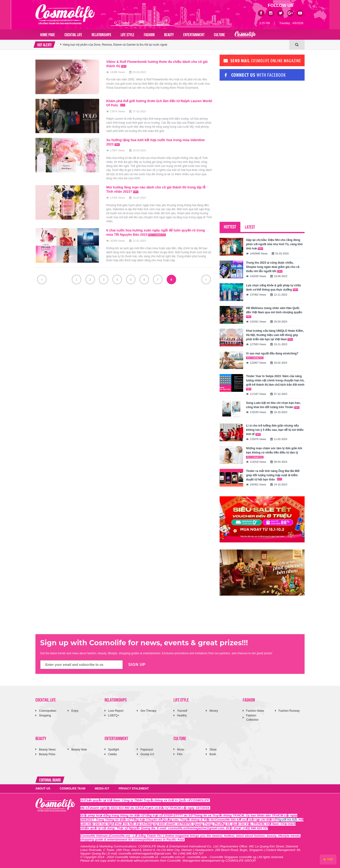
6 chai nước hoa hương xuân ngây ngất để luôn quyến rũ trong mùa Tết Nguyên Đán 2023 (156, 232)
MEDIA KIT (102, 789)
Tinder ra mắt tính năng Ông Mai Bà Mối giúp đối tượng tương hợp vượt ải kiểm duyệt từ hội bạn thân (273, 475)
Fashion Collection (253, 718)
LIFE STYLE (127, 34)
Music (181, 750)
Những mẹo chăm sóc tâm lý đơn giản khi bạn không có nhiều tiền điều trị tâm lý (274, 452)
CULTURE (219, 34)
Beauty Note (79, 750)
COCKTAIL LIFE (73, 34)
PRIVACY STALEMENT (134, 789)
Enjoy (75, 711)
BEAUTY (169, 34)
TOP (328, 859)
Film (180, 754)
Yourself (182, 711)
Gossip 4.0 (147, 754)
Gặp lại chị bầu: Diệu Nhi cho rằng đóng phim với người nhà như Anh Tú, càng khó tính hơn (274, 244)
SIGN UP (137, 665)
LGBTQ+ (114, 715)
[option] (175, 45)
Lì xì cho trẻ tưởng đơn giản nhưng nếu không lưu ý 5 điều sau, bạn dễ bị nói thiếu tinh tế (275, 430)
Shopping (45, 715)
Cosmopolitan (48, 711)
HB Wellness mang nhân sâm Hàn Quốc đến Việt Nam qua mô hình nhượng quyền (274, 312)
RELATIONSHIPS (101, 34)
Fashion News (255, 711)
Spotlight (114, 750)
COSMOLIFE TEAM (73, 789)
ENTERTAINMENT (194, 34)
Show (213, 750)
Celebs (113, 754)
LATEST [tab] (250, 227)
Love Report (116, 711)
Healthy (182, 715)
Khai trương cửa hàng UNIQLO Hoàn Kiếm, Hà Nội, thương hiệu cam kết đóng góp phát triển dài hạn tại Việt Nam (275, 335)
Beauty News (47, 750)
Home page (48, 34)
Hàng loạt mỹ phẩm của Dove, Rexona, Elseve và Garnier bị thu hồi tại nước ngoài (115, 45)
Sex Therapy (149, 711)
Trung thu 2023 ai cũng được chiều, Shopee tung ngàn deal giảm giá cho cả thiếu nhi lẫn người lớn (273, 267)
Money (214, 711)
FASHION (149, 34)
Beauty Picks (47, 754)
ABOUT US (43, 789)
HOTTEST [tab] (230, 226)
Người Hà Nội (287, 820)
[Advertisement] (255, 117)
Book (213, 754)
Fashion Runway (289, 711)
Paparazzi (147, 750)
